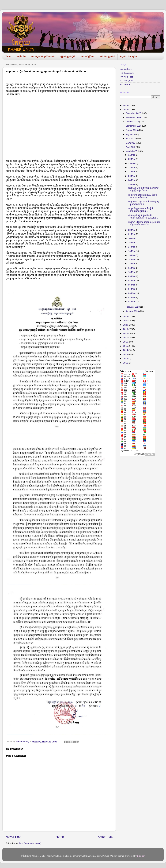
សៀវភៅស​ (21, 56)
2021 (126, 321)
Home (8, 56)
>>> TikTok (125, 84)
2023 (126, 110)
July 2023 (131, 134)
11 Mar (132, 268)
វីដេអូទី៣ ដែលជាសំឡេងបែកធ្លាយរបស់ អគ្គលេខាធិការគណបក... (144, 223)
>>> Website (126, 69)
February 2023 (133, 307)
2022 (126, 316)
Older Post (105, 837)
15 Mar (132, 255)
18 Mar (132, 243)
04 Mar (132, 289)
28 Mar (132, 167)
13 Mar (132, 264)
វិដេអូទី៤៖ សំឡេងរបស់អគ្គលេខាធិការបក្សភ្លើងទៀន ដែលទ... (143, 189)
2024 (126, 105)
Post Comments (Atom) (30, 843)
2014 (126, 350)
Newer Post (13, 837)
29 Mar (132, 163)
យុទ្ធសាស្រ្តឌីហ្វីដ (67, 56)
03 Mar (132, 293)
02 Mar (132, 297)
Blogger (141, 856)
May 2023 (131, 143)
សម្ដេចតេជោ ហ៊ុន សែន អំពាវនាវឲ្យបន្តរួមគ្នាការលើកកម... (143, 203)
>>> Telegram (126, 81)
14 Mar (132, 259)
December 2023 (134, 113)
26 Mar (132, 176)
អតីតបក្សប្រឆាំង (108, 56)
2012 (126, 359)
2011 (126, 363)
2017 (126, 337)
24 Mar (132, 180)
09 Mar (132, 276)
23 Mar (132, 184)
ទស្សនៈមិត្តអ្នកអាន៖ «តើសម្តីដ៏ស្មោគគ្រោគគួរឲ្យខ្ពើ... (140, 210)
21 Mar (132, 234)
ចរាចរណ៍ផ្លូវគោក (87, 56)
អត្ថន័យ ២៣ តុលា (128, 56)
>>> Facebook (127, 73)
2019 (126, 329)
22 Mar (132, 230)
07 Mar (132, 281)
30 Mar (132, 159)
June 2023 (131, 138)
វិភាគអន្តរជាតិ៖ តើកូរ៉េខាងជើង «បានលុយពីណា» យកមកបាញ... (143, 217)
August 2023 (132, 130)
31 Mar (132, 155)
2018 (126, 333)
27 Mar (132, 172)
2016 (126, 342)
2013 (126, 354)
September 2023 (134, 126)
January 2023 (132, 311)
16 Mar (132, 251)
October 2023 (132, 122)
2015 (126, 346)
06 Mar (132, 285)
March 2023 (132, 151)
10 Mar (132, 272)
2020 (126, 325)
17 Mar (132, 247)
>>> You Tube (126, 77)
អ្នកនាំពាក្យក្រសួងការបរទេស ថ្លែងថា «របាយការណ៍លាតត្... (143, 196)
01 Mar (132, 302)
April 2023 (131, 147)
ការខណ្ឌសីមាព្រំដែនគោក (43, 56)
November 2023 (134, 118)
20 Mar (132, 238)
